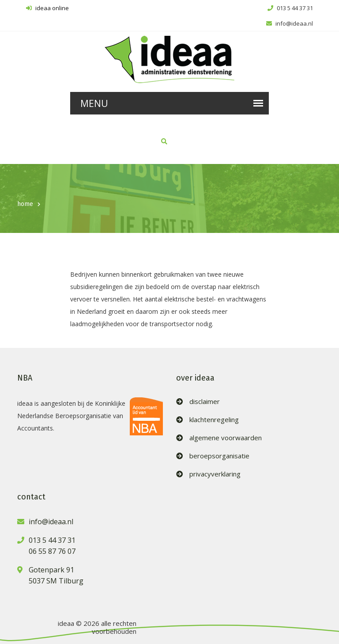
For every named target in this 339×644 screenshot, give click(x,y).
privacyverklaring (215, 474)
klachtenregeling (214, 420)
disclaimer (205, 402)
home (25, 204)
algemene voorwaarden (226, 438)
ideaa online (47, 8)
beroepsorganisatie (219, 456)
